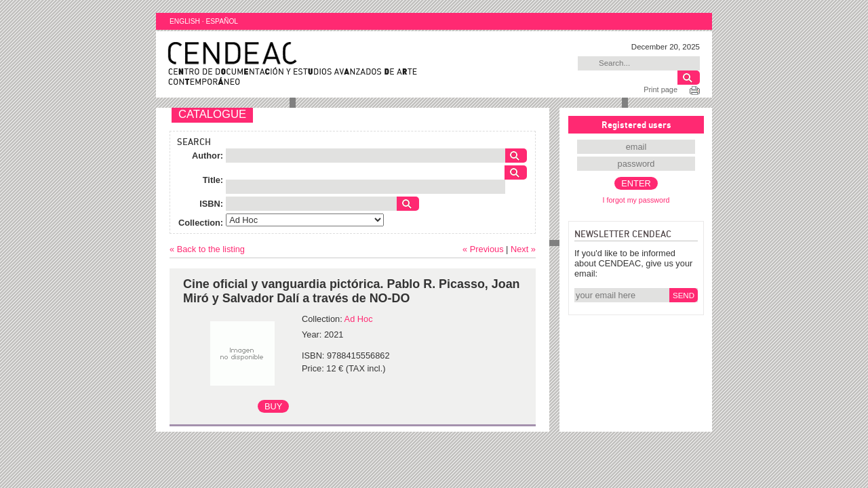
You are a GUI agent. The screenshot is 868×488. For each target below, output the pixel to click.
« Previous (483, 249)
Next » (523, 249)
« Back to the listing (207, 249)
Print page (660, 89)
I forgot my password (636, 200)
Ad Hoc (359, 319)
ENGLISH (185, 21)
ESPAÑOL (222, 21)
